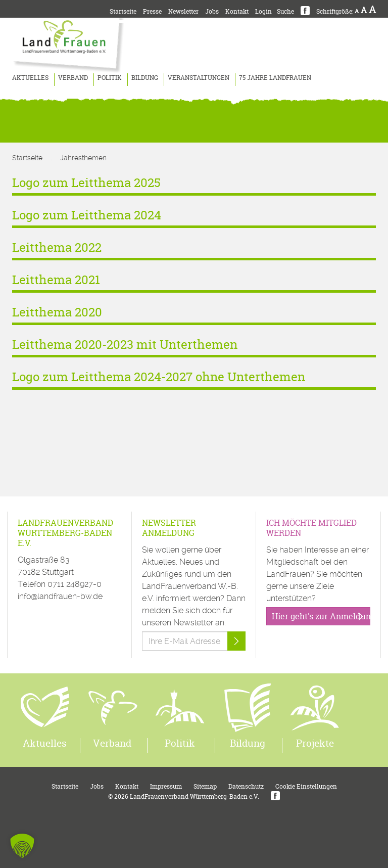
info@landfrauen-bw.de (60, 596)
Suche (285, 11)
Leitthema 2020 (57, 312)
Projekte (315, 743)
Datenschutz (246, 786)
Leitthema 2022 (57, 247)
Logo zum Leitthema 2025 (86, 183)
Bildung (145, 78)
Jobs (212, 11)
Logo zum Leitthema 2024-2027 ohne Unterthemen (159, 377)
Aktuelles (30, 78)
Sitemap (205, 786)
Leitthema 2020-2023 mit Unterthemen (125, 345)
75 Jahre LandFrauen (275, 78)
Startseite (123, 11)
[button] (22, 846)
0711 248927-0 (75, 584)
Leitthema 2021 (56, 280)
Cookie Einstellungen (306, 786)
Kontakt (237, 11)
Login (263, 11)
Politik (110, 78)
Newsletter (183, 11)
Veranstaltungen (199, 78)
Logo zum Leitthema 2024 (87, 215)
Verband (73, 78)
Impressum (166, 786)
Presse (152, 11)
